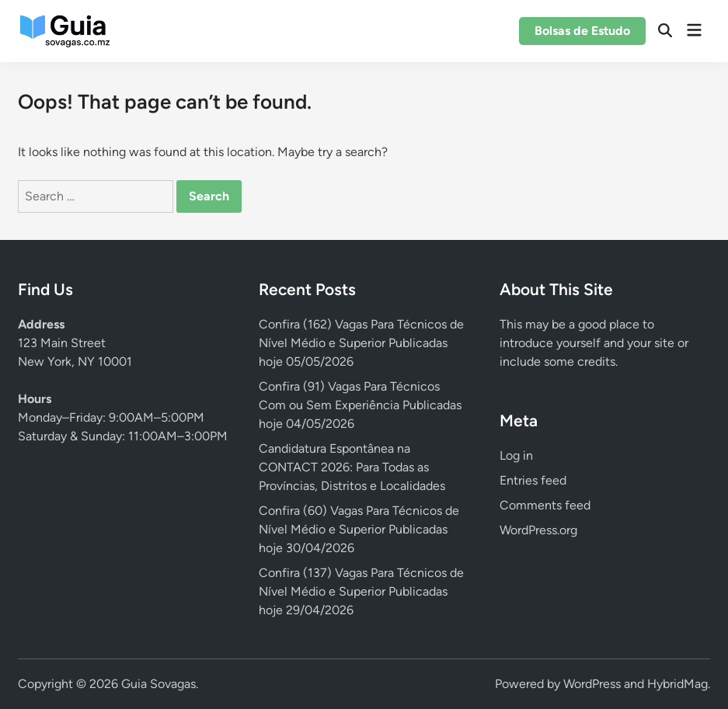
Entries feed (533, 480)
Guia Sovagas (158, 684)
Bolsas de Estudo (582, 31)
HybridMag (677, 684)
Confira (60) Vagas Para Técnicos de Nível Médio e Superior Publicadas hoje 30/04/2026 (359, 529)
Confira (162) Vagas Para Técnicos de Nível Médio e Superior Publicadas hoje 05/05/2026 (361, 343)
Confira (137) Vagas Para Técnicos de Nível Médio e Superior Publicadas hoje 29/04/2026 (361, 591)
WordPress (592, 684)
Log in (516, 455)
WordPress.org (538, 530)
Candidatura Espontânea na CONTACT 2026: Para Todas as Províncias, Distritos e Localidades (352, 467)
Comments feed (545, 505)
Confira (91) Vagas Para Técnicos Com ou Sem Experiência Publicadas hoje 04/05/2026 (360, 405)
